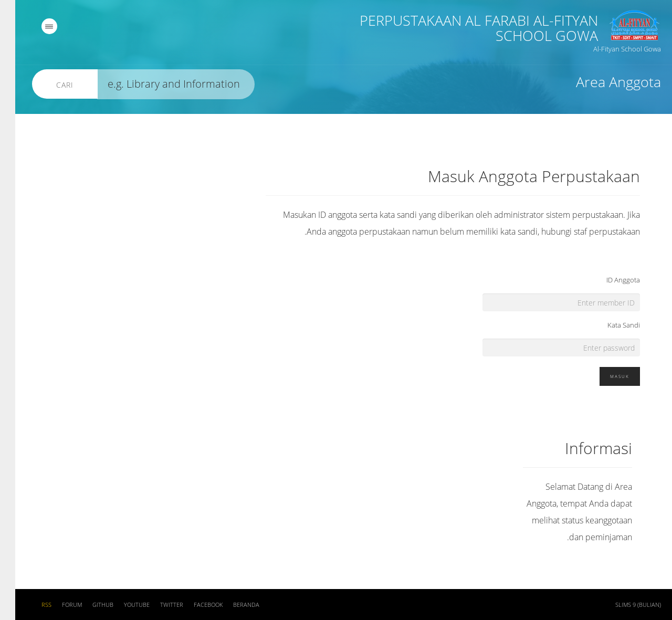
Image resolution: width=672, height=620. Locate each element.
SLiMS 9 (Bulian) (623, 605)
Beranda (231, 605)
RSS (31, 605)
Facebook (193, 605)
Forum (57, 605)
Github (88, 605)
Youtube (122, 605)
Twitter (156, 605)
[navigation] (34, 26)
